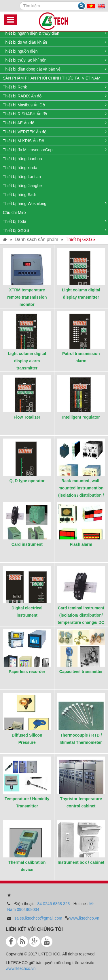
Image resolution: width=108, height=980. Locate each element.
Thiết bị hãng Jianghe (22, 186)
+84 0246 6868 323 (52, 904)
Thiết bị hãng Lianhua (22, 159)
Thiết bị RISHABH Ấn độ (25, 114)
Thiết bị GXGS (16, 230)
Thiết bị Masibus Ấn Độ (24, 105)
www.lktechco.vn (84, 918)
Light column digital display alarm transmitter (27, 361)
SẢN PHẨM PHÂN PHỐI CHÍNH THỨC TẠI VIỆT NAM (52, 78)
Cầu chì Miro (14, 212)
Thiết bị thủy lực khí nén (25, 60)
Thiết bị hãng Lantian (22, 177)
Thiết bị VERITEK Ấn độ (25, 132)
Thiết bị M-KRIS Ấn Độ (23, 141)
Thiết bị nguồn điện (20, 51)
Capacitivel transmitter (81, 672)
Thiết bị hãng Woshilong (25, 204)
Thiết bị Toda (15, 221)
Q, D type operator (27, 481)
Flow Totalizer (27, 417)
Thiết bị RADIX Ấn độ (22, 96)
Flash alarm (81, 544)
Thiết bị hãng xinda (20, 168)
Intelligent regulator (81, 417)
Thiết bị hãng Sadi (19, 195)
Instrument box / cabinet (81, 862)
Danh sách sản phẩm (36, 240)
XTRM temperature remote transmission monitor (27, 297)
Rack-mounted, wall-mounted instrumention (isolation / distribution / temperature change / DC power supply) (81, 495)
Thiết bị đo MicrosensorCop (28, 150)
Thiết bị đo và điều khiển (25, 42)
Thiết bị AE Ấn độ (19, 123)
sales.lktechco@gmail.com (38, 918)
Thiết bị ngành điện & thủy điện (31, 33)
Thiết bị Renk (15, 87)
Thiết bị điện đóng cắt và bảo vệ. (32, 69)
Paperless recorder (27, 672)
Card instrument (27, 544)
